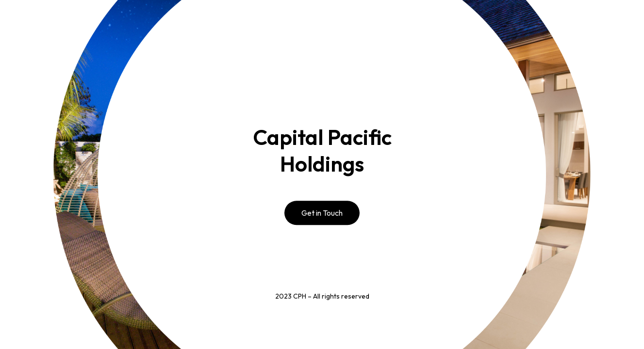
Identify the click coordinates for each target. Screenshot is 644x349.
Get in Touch (322, 213)
